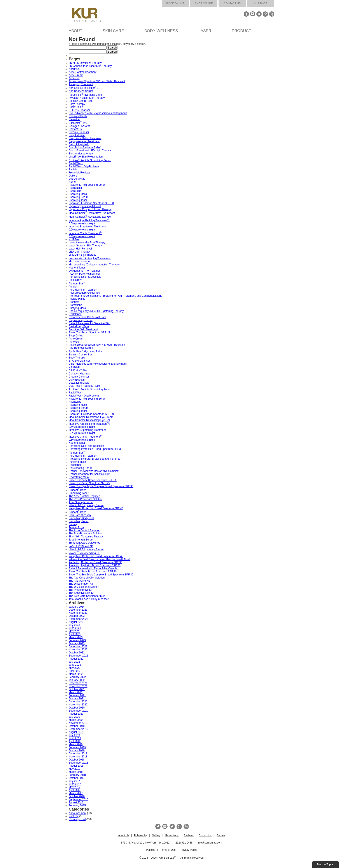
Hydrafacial (75, 188)
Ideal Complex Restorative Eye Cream (92, 213)
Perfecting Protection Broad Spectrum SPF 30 (95, 449)
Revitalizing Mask (79, 326)
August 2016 (76, 802)
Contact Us (232, 3)
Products (74, 302)
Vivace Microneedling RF (84, 553)
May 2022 (74, 668)
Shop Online (204, 3)
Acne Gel (74, 78)
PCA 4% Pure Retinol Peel (84, 274)
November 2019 (78, 723)
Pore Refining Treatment (83, 290)
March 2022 (76, 674)
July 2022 (74, 662)
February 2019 (77, 747)
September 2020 (78, 711)
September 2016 (78, 799)
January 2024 (77, 607)
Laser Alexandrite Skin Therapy (87, 243)
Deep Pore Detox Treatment (85, 138)
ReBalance (75, 314)
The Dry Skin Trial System (84, 587)
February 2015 (77, 806)
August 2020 (76, 714)
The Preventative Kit (80, 590)
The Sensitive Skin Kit (81, 593)
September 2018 (78, 763)
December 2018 (78, 754)
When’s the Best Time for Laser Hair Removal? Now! (99, 559)
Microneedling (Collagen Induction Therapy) (94, 265)
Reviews (188, 835)
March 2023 (76, 637)
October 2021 (77, 689)
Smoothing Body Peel (81, 518)
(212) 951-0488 (184, 843)
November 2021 (78, 686)
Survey (73, 524)
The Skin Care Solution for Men (87, 596)
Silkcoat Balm (77, 490)
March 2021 (76, 692)
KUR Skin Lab (166, 858)
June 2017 (75, 784)
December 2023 (78, 610)
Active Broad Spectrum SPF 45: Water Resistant (97, 81)
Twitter (259, 14)
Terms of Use (76, 527)
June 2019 (75, 738)
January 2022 (77, 680)
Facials (73, 170)
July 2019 (74, 735)
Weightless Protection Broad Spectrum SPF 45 (96, 508)
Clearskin (74, 119)
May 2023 (74, 631)
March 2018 (76, 772)
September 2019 (78, 729)
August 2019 (76, 732)
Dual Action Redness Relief (85, 147)
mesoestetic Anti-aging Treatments (90, 258)
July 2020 (74, 717)
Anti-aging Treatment (81, 84)
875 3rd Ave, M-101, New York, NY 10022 (145, 843)
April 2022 (75, 671)
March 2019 (76, 744)
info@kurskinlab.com (210, 843)
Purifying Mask (77, 308)
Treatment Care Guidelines (84, 543)
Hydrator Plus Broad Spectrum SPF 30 (91, 203)
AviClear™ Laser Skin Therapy (87, 98)
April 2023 (75, 634)
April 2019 (75, 741)
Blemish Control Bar (80, 101)
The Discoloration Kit (81, 584)
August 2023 (76, 622)
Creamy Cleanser (79, 132)
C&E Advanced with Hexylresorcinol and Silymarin (98, 113)
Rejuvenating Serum (81, 320)
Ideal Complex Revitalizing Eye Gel (90, 217)
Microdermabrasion (80, 262)
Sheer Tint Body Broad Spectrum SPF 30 (93, 480)
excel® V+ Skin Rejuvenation (86, 157)
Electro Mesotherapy (81, 154)
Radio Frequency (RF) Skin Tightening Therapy (96, 311)
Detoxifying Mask (79, 144)
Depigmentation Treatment (84, 141)
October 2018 (77, 760)
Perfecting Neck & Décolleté (85, 277)
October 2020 (77, 708)
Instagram (253, 14)
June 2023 (75, 628)
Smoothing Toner (79, 493)
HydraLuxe (75, 191)
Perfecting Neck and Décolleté (86, 446)
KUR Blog (261, 3)
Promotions (75, 305)
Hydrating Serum (79, 197)
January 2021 (77, 698)
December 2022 (78, 646)
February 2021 (77, 695)
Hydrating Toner (78, 200)
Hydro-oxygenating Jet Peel (85, 206)
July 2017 (74, 781)
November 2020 (78, 705)
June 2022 (75, 665)
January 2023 (77, 643)
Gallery (73, 176)
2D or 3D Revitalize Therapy (85, 63)
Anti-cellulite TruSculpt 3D (85, 88)
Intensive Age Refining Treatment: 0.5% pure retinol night (89, 222)
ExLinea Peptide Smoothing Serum (90, 160)
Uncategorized (77, 819)
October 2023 (77, 616)
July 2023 (74, 625)
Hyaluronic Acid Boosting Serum (87, 185)
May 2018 (74, 769)
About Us (74, 69)
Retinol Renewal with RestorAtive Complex (94, 471)
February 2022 (77, 677)
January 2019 (77, 750)
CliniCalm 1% (78, 123)
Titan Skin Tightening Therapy (86, 537)
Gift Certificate (77, 179)
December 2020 (78, 702)
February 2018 (77, 775)
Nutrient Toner (77, 268)
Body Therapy (77, 104)
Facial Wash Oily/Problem (84, 166)
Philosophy (75, 280)
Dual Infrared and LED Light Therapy (90, 151)
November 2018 (78, 757)
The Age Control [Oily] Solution (87, 578)
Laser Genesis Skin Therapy (85, 246)
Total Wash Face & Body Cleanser (89, 599)
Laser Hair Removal (80, 249)
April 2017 (75, 790)
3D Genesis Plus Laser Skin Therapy (90, 66)
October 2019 (77, 726)
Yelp (272, 14)
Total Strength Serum (81, 502)
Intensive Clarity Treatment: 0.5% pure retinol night (85, 235)
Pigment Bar (77, 284)
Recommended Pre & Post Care (87, 317)
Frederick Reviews (80, 173)
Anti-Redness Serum (81, 91)
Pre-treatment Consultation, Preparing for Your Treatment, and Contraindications (115, 296)
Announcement (78, 813)
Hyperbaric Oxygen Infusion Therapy (90, 209)
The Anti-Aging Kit (79, 581)
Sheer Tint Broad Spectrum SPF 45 (89, 333)
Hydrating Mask (78, 194)
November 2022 (78, 650)
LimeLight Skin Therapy (82, 255)
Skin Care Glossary (80, 515)
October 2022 (77, 653)
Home (72, 182)
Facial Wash (76, 163)
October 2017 (77, 778)
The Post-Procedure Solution (86, 499)
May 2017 (74, 787)
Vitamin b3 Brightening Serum (86, 505)
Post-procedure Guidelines (84, 293)
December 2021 (78, 683)
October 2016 (77, 796)
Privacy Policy (77, 299)
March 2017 (76, 793)
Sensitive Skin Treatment (83, 329)
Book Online (175, 3)
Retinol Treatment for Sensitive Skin (90, 323)
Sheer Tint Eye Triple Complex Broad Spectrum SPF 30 (101, 486)
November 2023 (78, 613)
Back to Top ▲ (325, 865)
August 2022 (76, 659)
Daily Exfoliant (77, 135)
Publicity (74, 816)
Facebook (246, 14)
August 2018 (76, 766)
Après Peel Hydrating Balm (85, 95)
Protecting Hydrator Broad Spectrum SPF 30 (95, 459)
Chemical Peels (78, 116)
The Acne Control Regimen (84, 496)
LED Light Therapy (80, 252)
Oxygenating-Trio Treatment (85, 271)
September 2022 (78, 656)
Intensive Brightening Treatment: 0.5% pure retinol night (88, 228)
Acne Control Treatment (83, 72)
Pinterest (265, 14)
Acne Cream (76, 75)
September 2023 (78, 619)
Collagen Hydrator (79, 126)
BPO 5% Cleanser (79, 110)
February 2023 (77, 640)
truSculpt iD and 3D (81, 546)
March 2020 (76, 720)
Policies (73, 287)
